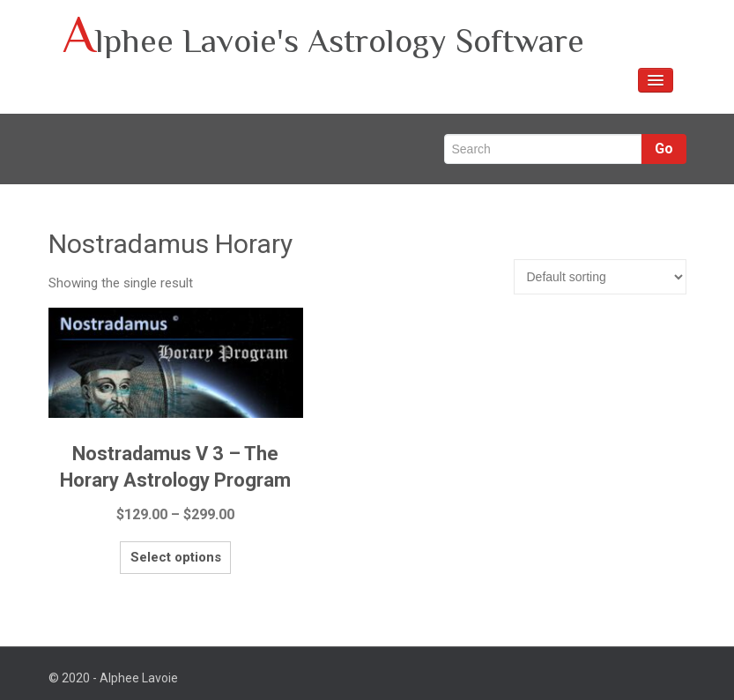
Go (664, 149)
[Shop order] (600, 277)
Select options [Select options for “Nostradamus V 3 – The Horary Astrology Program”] (139, 552)
